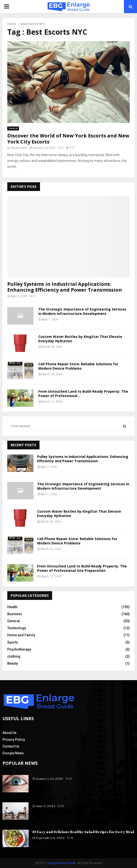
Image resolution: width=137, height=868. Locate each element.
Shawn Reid (19, 148)
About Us (9, 733)
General (13, 128)
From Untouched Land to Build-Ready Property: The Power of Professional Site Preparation (82, 568)
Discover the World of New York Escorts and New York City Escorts (68, 139)
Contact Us (11, 746)
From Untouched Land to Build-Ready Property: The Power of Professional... (83, 394)
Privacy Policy (14, 740)
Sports (13, 642)
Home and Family (21, 635)
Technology (17, 628)
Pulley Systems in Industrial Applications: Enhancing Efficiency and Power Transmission (65, 287)
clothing (14, 656)
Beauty (13, 663)
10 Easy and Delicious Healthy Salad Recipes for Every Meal (83, 832)
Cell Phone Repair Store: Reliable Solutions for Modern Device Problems (78, 366)
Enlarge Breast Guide (61, 863)
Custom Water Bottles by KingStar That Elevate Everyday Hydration (80, 339)
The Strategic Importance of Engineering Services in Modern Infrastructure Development (82, 311)
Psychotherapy (19, 649)
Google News (13, 753)
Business (15, 614)
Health (12, 607)
